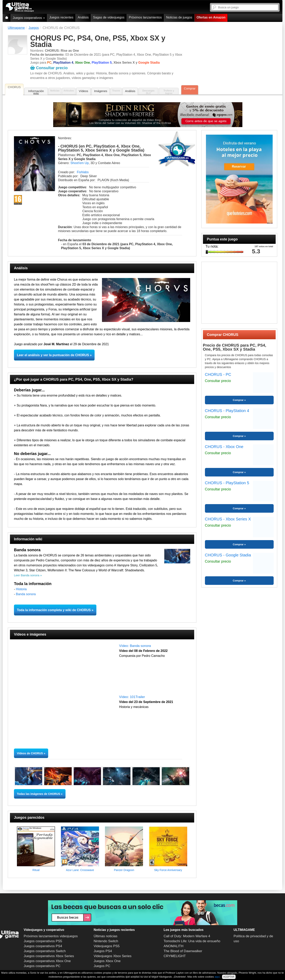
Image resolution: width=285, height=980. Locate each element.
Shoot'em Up (79, 163)
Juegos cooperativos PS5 (43, 941)
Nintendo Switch (106, 941)
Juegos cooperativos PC (42, 966)
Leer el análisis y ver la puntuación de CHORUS (53, 355)
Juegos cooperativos (29, 18)
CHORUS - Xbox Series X (228, 519)
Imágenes (101, 91)
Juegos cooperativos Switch (45, 951)
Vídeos (84, 91)
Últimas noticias (105, 936)
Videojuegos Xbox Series (113, 956)
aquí (217, 977)
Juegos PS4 (103, 951)
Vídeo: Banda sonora (135, 646)
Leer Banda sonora (27, 575)
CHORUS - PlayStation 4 (227, 411)
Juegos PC (102, 966)
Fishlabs (83, 172)
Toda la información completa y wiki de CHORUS (54, 610)
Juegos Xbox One (107, 961)
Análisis (83, 17)
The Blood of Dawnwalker (183, 951)
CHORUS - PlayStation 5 (227, 483)
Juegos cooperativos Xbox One (47, 961)
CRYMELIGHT (175, 956)
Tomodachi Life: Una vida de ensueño (192, 941)
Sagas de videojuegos (109, 17)
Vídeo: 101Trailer (132, 697)
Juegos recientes (61, 17)
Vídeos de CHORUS (30, 753)
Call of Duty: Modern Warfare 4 (187, 936)
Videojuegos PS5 (107, 946)
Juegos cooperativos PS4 (43, 946)
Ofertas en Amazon (211, 17)
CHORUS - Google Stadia (228, 555)
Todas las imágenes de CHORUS (39, 794)
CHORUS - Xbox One (224, 447)
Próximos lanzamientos (145, 17)
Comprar (190, 88)
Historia (21, 589)
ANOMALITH (174, 946)
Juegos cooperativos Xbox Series (49, 956)
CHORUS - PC (218, 374)
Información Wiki (36, 92)
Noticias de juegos (179, 17)
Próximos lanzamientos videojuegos (51, 936)
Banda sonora (26, 594)
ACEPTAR (229, 977)
